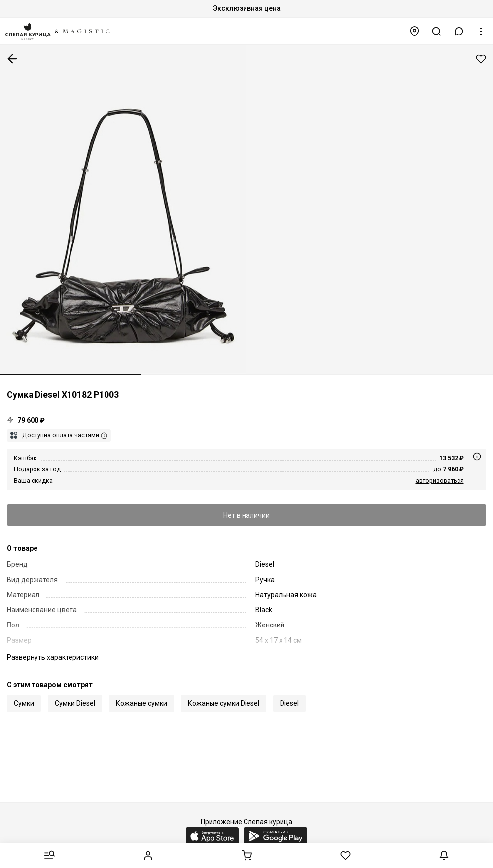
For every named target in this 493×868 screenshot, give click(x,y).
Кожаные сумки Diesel (224, 703)
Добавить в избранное (481, 59)
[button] (459, 31)
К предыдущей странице (12, 59)
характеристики (53, 657)
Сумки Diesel (75, 703)
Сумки (24, 703)
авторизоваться (440, 480)
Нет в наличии (246, 515)
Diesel (289, 703)
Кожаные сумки (141, 703)
